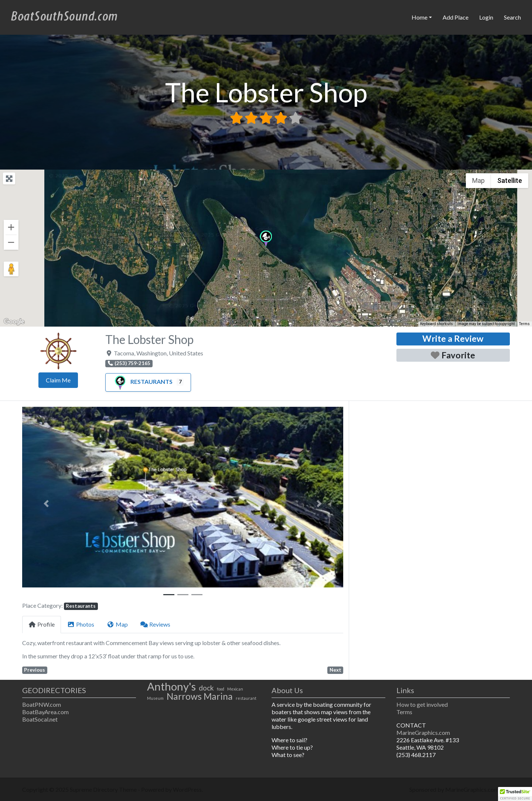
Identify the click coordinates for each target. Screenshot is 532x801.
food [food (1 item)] (221, 689)
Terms (404, 712)
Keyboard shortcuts (436, 324)
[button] (266, 239)
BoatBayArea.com (45, 712)
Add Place (456, 17)
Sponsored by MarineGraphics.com (454, 789)
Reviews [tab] (155, 624)
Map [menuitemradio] (478, 180)
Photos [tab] (81, 624)
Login (486, 17)
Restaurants (143, 381)
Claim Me (58, 380)
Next (335, 670)
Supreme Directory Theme (104, 789)
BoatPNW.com (42, 704)
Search (512, 17)
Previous (35, 670)
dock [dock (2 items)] (206, 688)
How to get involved (422, 704)
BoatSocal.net (40, 719)
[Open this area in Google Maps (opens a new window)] (14, 322)
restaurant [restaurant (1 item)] (246, 698)
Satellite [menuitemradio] (510, 180)
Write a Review (453, 338)
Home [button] (420, 17)
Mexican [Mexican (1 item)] (235, 689)
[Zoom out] (11, 242)
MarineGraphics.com (423, 732)
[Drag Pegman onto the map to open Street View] (11, 269)
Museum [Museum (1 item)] (155, 698)
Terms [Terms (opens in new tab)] (524, 324)
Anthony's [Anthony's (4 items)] (171, 686)
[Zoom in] (11, 227)
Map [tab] (117, 624)
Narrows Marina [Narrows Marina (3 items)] (200, 696)
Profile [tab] (42, 624)
